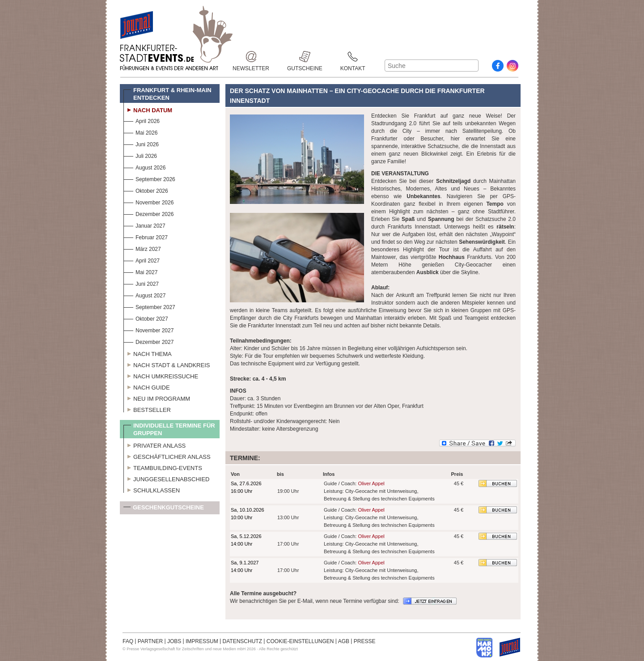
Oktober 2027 (146, 318)
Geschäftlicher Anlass (167, 456)
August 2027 (144, 294)
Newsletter (251, 57)
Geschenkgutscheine (164, 509)
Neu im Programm (157, 398)
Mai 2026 (140, 132)
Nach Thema (148, 353)
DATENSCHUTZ (242, 641)
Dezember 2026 (148, 213)
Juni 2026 (141, 143)
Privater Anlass (155, 445)
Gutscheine (305, 57)
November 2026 (148, 201)
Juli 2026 (140, 155)
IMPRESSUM (202, 641)
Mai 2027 (140, 271)
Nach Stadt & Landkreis (167, 364)
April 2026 (142, 120)
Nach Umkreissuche (161, 375)
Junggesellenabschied (167, 478)
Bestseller (147, 409)
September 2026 (149, 178)
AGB (344, 641)
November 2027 (148, 329)
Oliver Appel (371, 483)
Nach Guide (147, 386)
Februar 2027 (146, 236)
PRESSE (365, 641)
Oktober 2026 (146, 190)
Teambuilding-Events (163, 467)
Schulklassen (152, 489)
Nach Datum (148, 109)
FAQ (128, 641)
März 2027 (142, 248)
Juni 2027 (141, 283)
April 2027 (142, 260)
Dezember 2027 (148, 341)
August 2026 (144, 167)
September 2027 (149, 306)
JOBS (174, 641)
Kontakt (353, 57)
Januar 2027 (144, 225)
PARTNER (150, 641)
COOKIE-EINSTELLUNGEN (300, 641)
